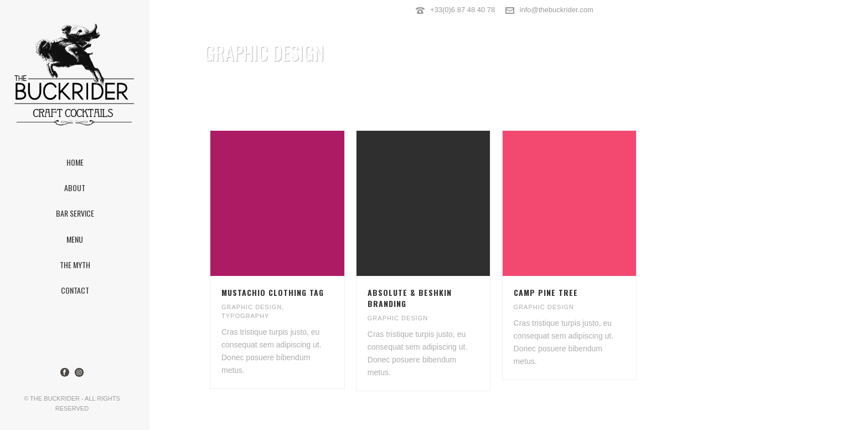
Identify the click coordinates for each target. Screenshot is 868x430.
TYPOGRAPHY (245, 316)
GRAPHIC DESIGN (252, 307)
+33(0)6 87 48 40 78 (463, 10)
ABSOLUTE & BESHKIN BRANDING (410, 298)
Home (733, 81)
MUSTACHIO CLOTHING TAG (273, 292)
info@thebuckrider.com (557, 10)
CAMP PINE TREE (546, 292)
